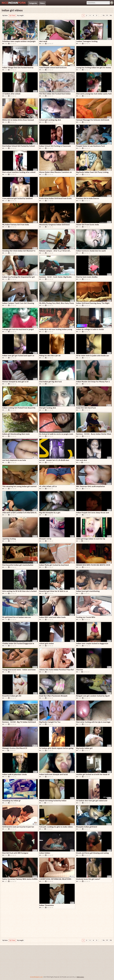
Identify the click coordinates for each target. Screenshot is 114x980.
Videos (42, 3)
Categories (33, 3)
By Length (20, 16)
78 (111, 16)
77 (107, 16)
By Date (5, 16)
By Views (12, 16)
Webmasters (80, 977)
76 (104, 16)
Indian (14, 3)
